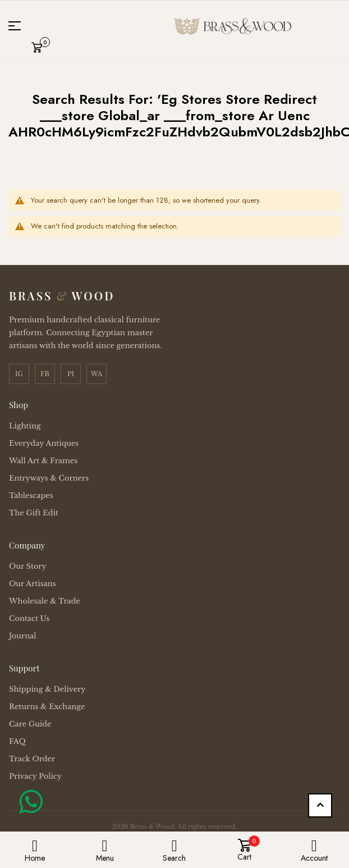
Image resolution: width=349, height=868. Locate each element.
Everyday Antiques (44, 443)
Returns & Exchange (47, 707)
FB (45, 374)
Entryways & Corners (49, 478)
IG (19, 374)
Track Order (32, 759)
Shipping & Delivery (47, 689)
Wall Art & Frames (43, 461)
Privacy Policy (35, 776)
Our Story (28, 566)
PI (71, 374)
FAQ (17, 741)
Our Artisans (33, 584)
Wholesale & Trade (45, 601)
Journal (23, 636)
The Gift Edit (34, 513)
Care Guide (30, 724)
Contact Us (29, 618)
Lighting (25, 426)
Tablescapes (31, 495)
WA (97, 374)
